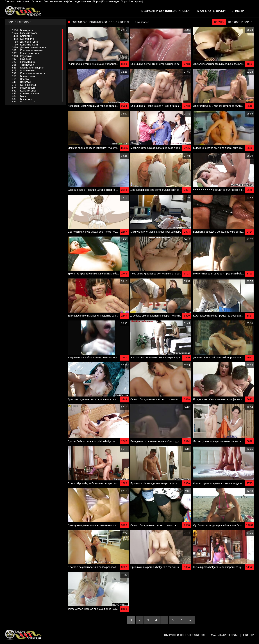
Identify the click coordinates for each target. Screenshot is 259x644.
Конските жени (25, 45)
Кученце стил (24, 85)
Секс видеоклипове (55, 1)
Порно (97, 1)
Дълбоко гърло (25, 42)
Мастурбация (24, 88)
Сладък (21, 79)
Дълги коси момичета (29, 47)
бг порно (37, 1)
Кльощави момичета (29, 73)
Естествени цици (26, 53)
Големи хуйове (25, 33)
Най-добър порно (240, 22)
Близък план (24, 76)
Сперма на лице (25, 93)
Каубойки (22, 56)
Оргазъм (21, 82)
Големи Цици (24, 62)
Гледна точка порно (28, 68)
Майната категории (224, 635)
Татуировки (23, 65)
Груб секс (22, 59)
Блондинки (23, 30)
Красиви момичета (27, 50)
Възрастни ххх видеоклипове (185, 635)
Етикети (249, 635)
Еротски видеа (111, 1)
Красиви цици (24, 91)
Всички (219, 22)
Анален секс (23, 70)
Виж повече (142, 22)
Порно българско (131, 1)
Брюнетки (22, 36)
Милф (20, 96)
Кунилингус (23, 39)
